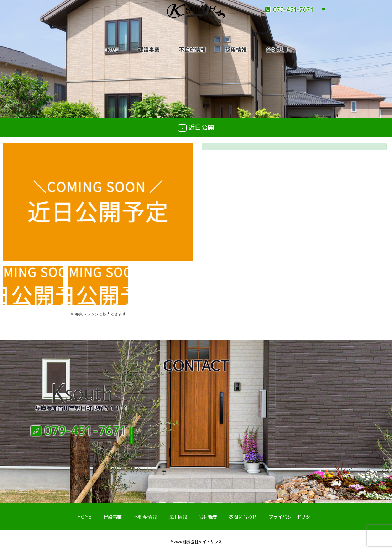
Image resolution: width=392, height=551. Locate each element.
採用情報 (236, 50)
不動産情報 (192, 50)
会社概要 (277, 50)
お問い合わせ (243, 517)
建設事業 (149, 50)
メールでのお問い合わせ (82, 452)
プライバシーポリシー (292, 517)
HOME (111, 50)
